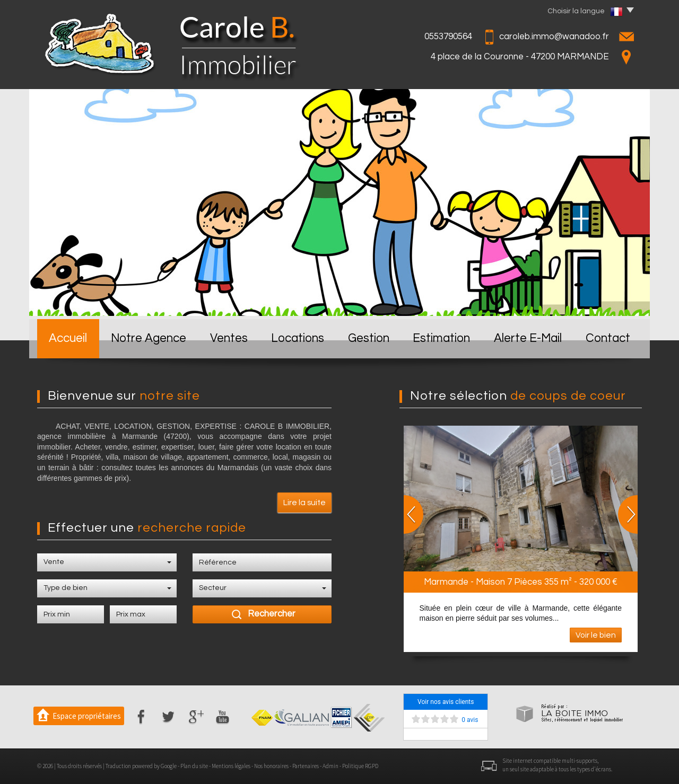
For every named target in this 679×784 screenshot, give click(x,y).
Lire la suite (304, 503)
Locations (298, 338)
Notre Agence (149, 338)
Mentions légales (231, 766)
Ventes (229, 338)
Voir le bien (596, 635)
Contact (608, 338)
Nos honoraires (271, 766)
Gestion (369, 338)
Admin (330, 766)
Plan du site (194, 766)
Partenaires (306, 766)
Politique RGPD (360, 766)
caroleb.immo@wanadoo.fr (554, 37)
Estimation (441, 338)
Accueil (68, 338)
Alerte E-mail (528, 338)
